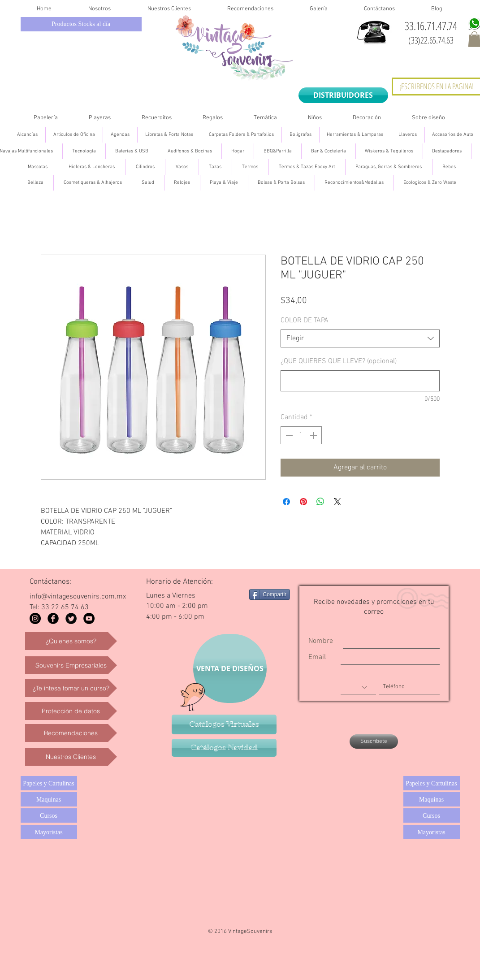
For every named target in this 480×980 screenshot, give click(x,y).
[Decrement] (288, 435)
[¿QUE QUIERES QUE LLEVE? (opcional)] (360, 381)
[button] (46, 118)
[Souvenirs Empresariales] (71, 665)
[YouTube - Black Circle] (89, 618)
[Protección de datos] (71, 711)
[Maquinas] (49, 799)
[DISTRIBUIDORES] (343, 95)
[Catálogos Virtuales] (224, 724)
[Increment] (314, 435)
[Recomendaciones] (71, 733)
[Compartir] (270, 594)
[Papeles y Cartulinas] (49, 783)
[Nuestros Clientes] (71, 757)
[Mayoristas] (49, 832)
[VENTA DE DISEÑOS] (230, 668)
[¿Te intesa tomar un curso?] (71, 688)
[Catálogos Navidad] (224, 748)
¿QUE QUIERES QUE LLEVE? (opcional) (339, 361)
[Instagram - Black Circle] (35, 618)
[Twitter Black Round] (71, 618)
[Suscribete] (374, 742)
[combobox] (360, 338)
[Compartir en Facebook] (286, 502)
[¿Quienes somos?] (71, 641)
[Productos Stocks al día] (81, 24)
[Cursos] (49, 815)
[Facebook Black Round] (53, 618)
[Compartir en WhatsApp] (320, 502)
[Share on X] (337, 502)
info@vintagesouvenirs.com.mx (78, 597)
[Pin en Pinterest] (303, 502)
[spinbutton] (301, 435)
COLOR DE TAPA (305, 321)
